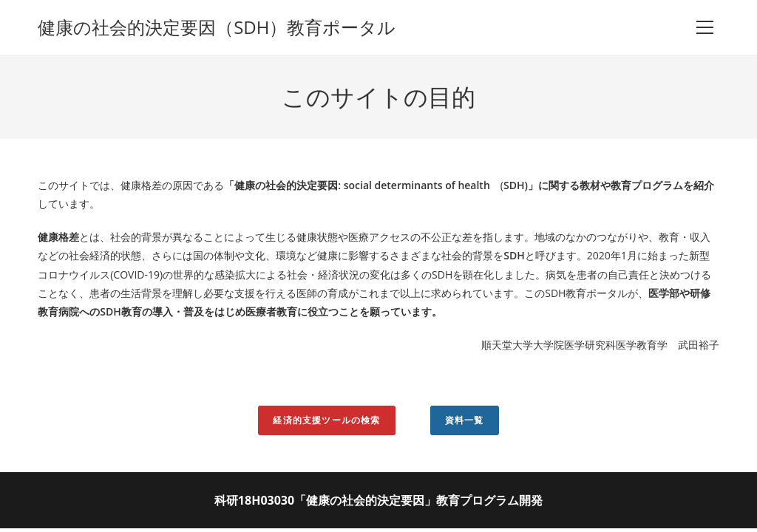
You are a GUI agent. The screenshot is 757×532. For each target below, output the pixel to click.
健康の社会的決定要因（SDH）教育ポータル (217, 27)
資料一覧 (465, 420)
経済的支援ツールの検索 (326, 420)
